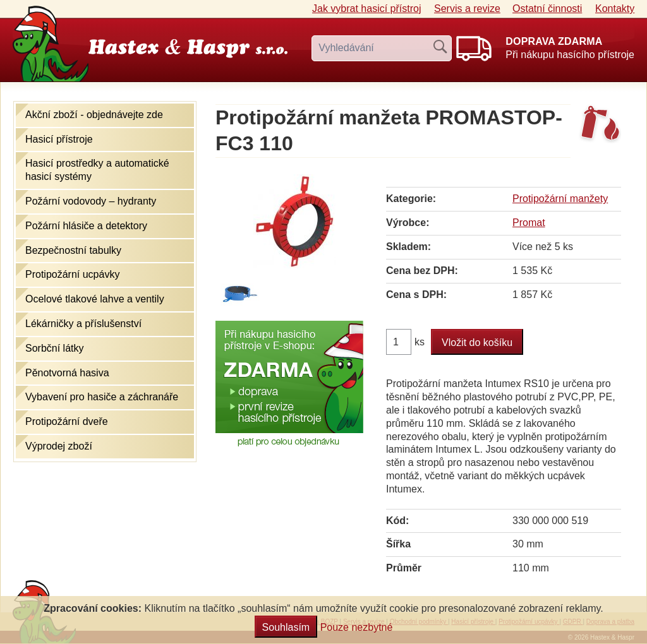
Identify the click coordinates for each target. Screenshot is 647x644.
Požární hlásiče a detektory (86, 226)
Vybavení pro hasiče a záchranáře (102, 397)
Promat (529, 223)
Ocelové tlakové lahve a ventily (95, 299)
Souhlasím (286, 627)
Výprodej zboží (59, 446)
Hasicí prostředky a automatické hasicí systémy (97, 170)
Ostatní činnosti (547, 9)
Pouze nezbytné (357, 627)
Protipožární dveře (67, 421)
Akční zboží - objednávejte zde (94, 115)
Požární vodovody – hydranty (91, 201)
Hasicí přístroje (59, 139)
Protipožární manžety (560, 199)
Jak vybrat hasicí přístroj (367, 9)
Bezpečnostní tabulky (73, 250)
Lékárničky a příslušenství (83, 324)
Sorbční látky (54, 348)
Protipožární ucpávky (72, 274)
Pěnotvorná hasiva (67, 373)
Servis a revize (467, 9)
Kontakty (615, 9)
